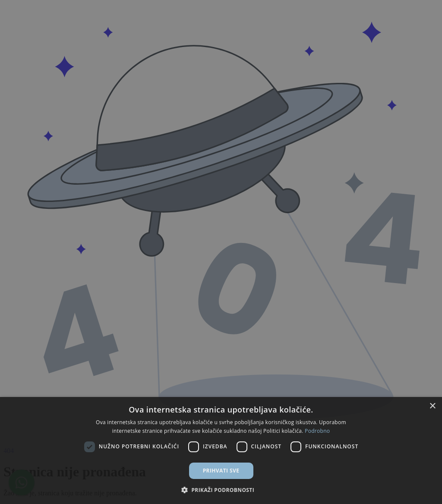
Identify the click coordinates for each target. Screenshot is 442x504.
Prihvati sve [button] (221, 471)
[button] (221, 490)
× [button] (432, 406)
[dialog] (221, 252)
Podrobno (317, 431)
